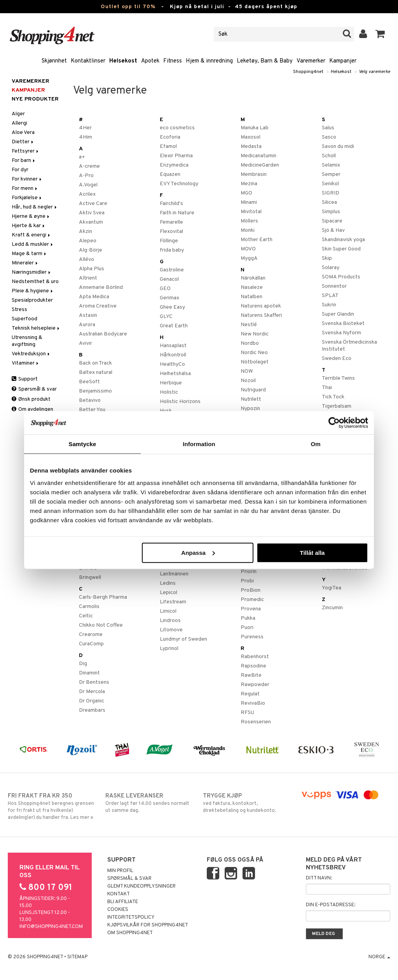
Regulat (250, 694)
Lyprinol (169, 649)
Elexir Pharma (176, 156)
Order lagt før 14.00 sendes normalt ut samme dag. (150, 803)
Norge (379, 957)
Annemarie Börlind (101, 288)
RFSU (247, 713)
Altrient (88, 278)
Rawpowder (255, 685)
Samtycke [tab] (83, 444)
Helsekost (123, 61)
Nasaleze (252, 288)
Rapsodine (253, 666)
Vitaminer (26, 363)
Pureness (252, 637)
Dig (83, 664)
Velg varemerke (374, 72)
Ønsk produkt (31, 399)
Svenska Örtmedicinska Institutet (349, 346)
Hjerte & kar (29, 226)
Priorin (249, 572)
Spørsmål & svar (34, 389)
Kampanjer (343, 61)
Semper (331, 175)
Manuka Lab (255, 128)
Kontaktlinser (88, 61)
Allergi (19, 123)
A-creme (89, 166)
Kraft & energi (31, 235)
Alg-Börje (91, 250)
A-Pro (86, 176)
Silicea (329, 202)
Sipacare (332, 221)
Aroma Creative (98, 306)
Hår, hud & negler (35, 207)
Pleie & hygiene (33, 291)
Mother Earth (257, 240)
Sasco (329, 137)
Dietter (23, 142)
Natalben (251, 297)
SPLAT (330, 296)
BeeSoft (89, 382)
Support (25, 379)
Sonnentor (334, 286)
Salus (328, 128)
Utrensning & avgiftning (27, 341)
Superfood (24, 319)
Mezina (249, 184)
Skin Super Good (341, 249)
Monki (248, 230)
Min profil (120, 871)
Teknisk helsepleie (36, 328)
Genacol (169, 279)
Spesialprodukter (32, 300)
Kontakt (119, 894)
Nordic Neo (254, 353)
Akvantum (91, 222)
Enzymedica (174, 165)
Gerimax (169, 298)
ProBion (250, 590)
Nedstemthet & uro (35, 282)
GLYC (166, 317)
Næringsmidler (32, 272)
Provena (251, 609)
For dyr (20, 170)
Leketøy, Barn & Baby (265, 61)
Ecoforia (170, 137)
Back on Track (95, 363)
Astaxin (88, 315)
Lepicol (168, 593)
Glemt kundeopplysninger (141, 886)
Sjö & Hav (333, 230)
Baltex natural (96, 373)
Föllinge (169, 241)
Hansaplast (173, 346)
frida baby (172, 250)
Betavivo (90, 401)
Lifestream (173, 602)
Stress (19, 310)
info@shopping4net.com (51, 927)
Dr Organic (92, 701)
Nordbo (250, 343)
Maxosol (250, 137)
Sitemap (77, 957)
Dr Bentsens (94, 682)
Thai (327, 388)
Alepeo (88, 241)
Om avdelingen (32, 409)
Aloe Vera (23, 133)
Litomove (171, 630)
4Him (86, 137)
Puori (247, 628)
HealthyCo (172, 364)
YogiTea (332, 588)
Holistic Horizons (180, 402)
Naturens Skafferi (261, 315)
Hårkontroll (173, 355)
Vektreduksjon (31, 354)
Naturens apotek (261, 306)
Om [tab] (315, 444)
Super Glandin (338, 314)
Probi (247, 581)
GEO (165, 289)
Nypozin (250, 409)
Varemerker (311, 61)
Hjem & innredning (209, 61)
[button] (380, 34)
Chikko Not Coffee (101, 625)
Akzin (86, 232)
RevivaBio (253, 703)
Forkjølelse (27, 198)
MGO (246, 193)
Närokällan (253, 278)
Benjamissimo (95, 391)
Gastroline (172, 270)
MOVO (248, 249)
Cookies (118, 910)
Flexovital (171, 232)
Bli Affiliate (123, 902)
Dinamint (89, 673)
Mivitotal (251, 212)
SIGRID (331, 193)
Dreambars (92, 710)
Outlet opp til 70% (128, 7)
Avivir (86, 343)
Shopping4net (308, 72)
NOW (247, 371)
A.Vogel (88, 185)
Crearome (91, 635)
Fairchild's (171, 204)
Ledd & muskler (33, 244)
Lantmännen (174, 574)
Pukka (248, 618)
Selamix (331, 165)
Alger (18, 114)
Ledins (168, 583)
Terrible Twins (338, 378)
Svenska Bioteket (343, 324)
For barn (24, 161)
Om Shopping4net (130, 933)
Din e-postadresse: (331, 905)
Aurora (87, 325)
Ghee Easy (172, 307)
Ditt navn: (319, 878)
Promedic (252, 600)
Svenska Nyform (341, 333)
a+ (82, 157)
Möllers (249, 221)
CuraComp (91, 644)
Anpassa (198, 552)
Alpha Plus (92, 269)
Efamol (168, 147)
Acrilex (87, 194)
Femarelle (171, 222)
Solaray (331, 268)
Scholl (329, 156)
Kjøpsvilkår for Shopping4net (148, 925)
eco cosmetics (177, 128)
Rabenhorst (255, 657)
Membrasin (254, 175)
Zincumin (332, 608)
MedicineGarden (260, 165)
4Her (85, 128)
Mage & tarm (30, 254)
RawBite (251, 675)
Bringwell (90, 578)
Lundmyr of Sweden (183, 639)
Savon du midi (338, 147)
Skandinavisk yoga (343, 240)
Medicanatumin (258, 156)
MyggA (249, 258)
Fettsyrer (26, 151)
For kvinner (27, 179)
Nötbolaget (255, 362)
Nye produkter (35, 99)
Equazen (170, 175)
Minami (249, 202)
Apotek (150, 61)
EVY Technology (179, 184)
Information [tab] (199, 444)
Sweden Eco (337, 359)
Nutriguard (253, 390)
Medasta (251, 147)
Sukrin (329, 305)
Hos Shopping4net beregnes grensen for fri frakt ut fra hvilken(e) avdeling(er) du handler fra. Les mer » (52, 806)
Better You (92, 410)
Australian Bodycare (103, 334)
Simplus (331, 212)
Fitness (173, 61)
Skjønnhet (54, 61)
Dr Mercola (92, 692)
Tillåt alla (312, 552)
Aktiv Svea (92, 213)
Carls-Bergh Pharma (103, 597)
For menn (25, 189)
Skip (327, 258)
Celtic (86, 616)
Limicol (168, 611)
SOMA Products (341, 277)
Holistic (169, 392)
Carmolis (89, 607)
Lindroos (170, 621)
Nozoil (248, 381)
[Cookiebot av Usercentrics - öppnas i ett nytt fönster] (334, 423)
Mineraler (25, 263)
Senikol (330, 184)
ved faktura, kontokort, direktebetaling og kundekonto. (248, 803)
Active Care (93, 204)
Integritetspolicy (131, 917)
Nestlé (249, 325)
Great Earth (174, 326)
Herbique (171, 383)
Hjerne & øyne (31, 216)
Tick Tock (333, 397)
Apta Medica (94, 297)
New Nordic (255, 334)
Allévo (86, 260)
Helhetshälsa (175, 374)
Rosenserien (256, 722)
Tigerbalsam (337, 406)
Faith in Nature (177, 213)
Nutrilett (251, 399)
